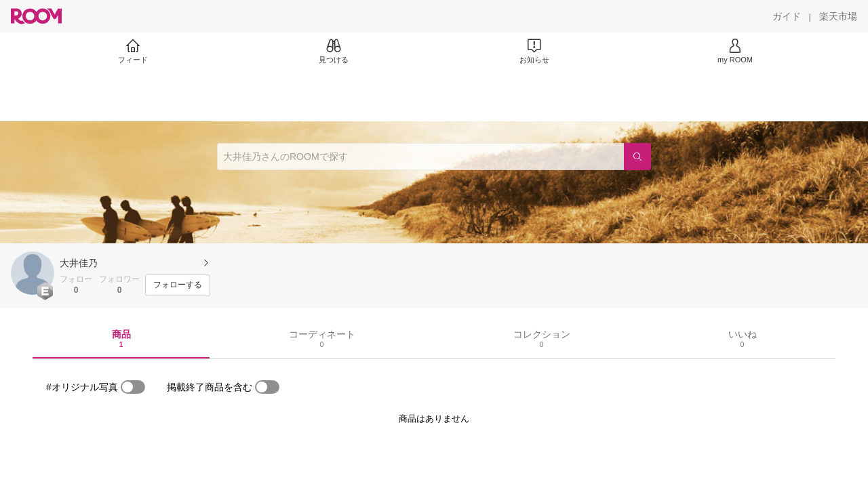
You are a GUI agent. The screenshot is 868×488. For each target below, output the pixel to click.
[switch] (133, 387)
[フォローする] (178, 285)
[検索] (637, 157)
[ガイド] (787, 16)
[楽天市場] (838, 16)
